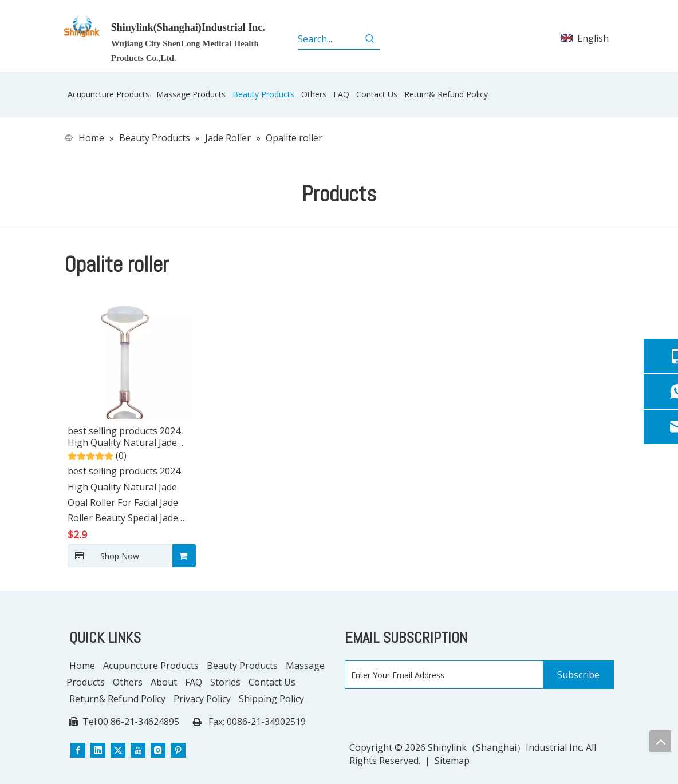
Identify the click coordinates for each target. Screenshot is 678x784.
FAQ (194, 682)
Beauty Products (242, 666)
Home (82, 666)
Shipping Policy (271, 699)
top (660, 741)
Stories (225, 682)
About (164, 682)
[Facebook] (78, 749)
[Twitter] (118, 749)
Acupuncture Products (151, 666)
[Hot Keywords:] (370, 39)
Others (128, 682)
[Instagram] (158, 749)
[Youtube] (138, 749)
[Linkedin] (98, 749)
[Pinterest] (178, 749)
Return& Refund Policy (117, 699)
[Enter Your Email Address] (442, 675)
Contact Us (272, 682)
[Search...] (328, 39)
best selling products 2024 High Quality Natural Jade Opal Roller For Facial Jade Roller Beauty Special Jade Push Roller (124, 437)
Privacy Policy (202, 699)
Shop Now (103, 556)
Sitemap (452, 761)
